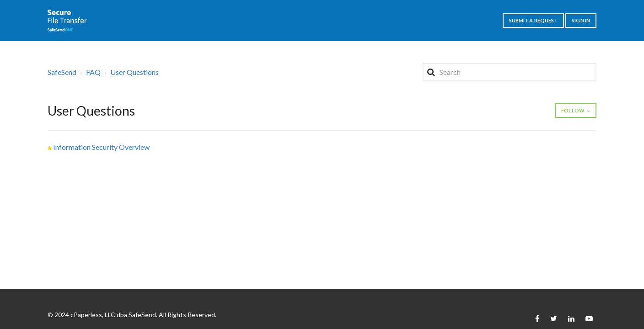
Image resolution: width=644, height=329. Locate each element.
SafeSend (62, 72)
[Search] (510, 72)
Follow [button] (573, 110)
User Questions (134, 72)
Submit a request (534, 20)
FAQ (93, 72)
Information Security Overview (101, 147)
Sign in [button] (581, 20)
